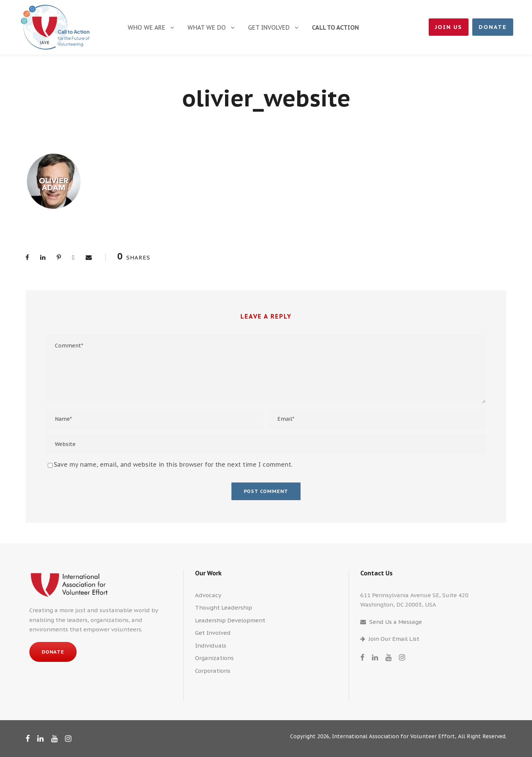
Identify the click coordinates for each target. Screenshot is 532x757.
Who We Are (147, 27)
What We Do (207, 27)
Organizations (214, 658)
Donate (493, 27)
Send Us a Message (396, 622)
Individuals (211, 645)
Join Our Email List (394, 639)
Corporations (213, 671)
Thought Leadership (224, 608)
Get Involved (269, 27)
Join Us (449, 27)
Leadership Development (230, 620)
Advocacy (208, 595)
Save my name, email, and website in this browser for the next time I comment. (173, 464)
